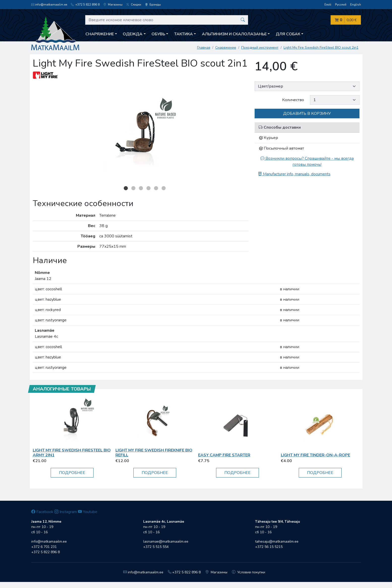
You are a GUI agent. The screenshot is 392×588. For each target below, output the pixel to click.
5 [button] (156, 188)
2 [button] (133, 188)
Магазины (113, 5)
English (356, 5)
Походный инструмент (260, 48)
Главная (204, 48)
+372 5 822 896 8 (85, 5)
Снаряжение (226, 48)
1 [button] (126, 188)
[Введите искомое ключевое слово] (167, 20)
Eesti (328, 5)
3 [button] (141, 188)
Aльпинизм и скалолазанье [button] (234, 34)
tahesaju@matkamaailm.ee (277, 541)
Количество (293, 100)
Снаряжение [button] (100, 34)
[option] (141, 133)
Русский (341, 5)
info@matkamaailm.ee (49, 5)
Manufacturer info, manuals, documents (294, 174)
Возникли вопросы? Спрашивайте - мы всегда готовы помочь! (307, 161)
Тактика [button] (184, 34)
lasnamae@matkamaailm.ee (166, 541)
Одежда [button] (133, 34)
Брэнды (153, 5)
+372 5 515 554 (156, 547)
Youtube (88, 512)
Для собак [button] (288, 34)
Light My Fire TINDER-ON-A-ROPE (315, 455)
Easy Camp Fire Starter (224, 455)
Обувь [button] (158, 34)
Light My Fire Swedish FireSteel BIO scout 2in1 (321, 48)
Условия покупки (249, 572)
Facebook (42, 512)
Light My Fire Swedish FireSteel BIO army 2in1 (72, 453)
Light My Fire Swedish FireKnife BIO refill (154, 453)
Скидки (134, 5)
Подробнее (72, 473)
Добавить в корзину (307, 114)
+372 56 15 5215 (269, 547)
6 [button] (164, 188)
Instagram (66, 512)
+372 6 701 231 (44, 547)
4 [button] (148, 188)
